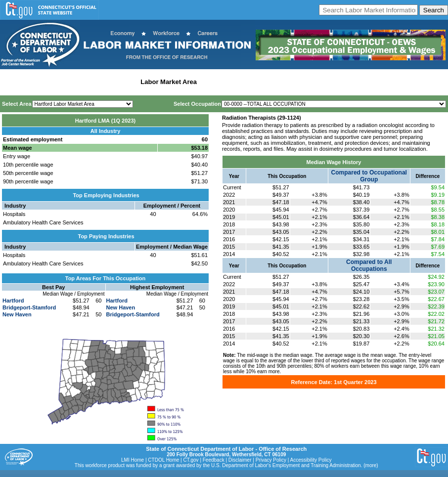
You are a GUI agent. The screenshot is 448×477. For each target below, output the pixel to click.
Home (12, 82)
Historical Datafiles (319, 82)
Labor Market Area (169, 82)
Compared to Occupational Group (369, 176)
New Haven (17, 314)
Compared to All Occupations (369, 265)
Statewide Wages (51, 82)
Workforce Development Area (245, 82)
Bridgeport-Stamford (29, 307)
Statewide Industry (108, 82)
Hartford (13, 301)
